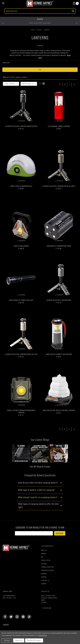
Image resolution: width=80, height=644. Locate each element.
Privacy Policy (46, 560)
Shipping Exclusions (47, 570)
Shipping (44, 577)
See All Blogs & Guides (40, 467)
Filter (40, 70)
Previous (4, 23)
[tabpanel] (40, 23)
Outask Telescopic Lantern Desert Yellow (21, 354)
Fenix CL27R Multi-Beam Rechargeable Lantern (21, 412)
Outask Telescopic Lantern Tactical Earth (59, 186)
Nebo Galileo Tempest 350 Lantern (59, 354)
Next (77, 23)
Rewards (44, 574)
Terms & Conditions (47, 567)
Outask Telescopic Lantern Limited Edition (21, 126)
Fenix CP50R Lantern (21, 246)
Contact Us (45, 580)
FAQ (42, 557)
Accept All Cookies (34, 640)
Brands (43, 554)
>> (74, 84)
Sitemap (44, 584)
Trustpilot (40, 19)
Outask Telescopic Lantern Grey (59, 300)
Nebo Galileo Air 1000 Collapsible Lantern (59, 410)
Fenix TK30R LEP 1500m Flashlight (21, 300)
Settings (7, 640)
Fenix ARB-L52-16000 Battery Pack (59, 246)
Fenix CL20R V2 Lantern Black (21, 186)
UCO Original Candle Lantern (59, 126)
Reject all (19, 640)
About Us (44, 550)
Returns (44, 564)
